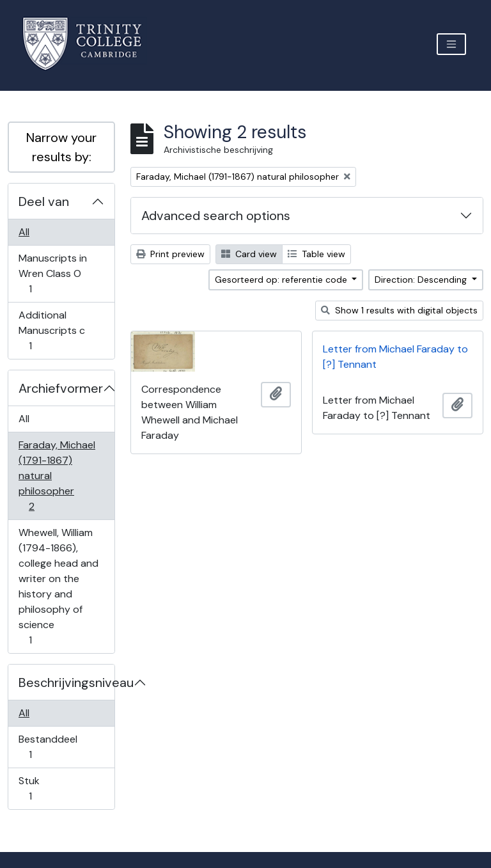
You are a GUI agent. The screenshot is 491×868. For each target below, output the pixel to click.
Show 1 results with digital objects (399, 310)
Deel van (44, 201)
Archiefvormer (61, 388)
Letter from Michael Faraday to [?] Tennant (395, 357)
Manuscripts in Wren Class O (52, 273)
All (24, 232)
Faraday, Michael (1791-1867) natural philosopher (57, 476)
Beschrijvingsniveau (66, 683)
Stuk (39, 788)
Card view (249, 254)
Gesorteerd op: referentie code (282, 280)
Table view (316, 254)
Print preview (170, 254)
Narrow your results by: (61, 147)
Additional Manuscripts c (51, 330)
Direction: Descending (422, 280)
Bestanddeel (48, 747)
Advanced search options (216, 216)
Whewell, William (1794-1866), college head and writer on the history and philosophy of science (58, 586)
